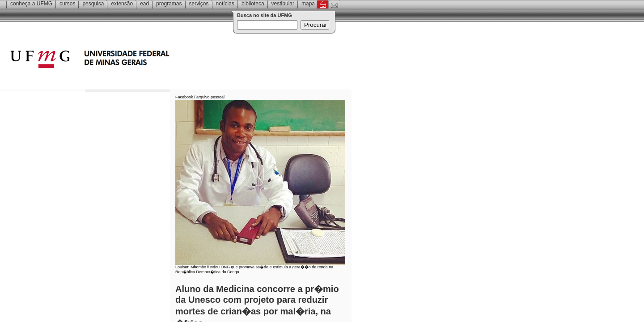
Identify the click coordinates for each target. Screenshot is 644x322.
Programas (169, 4)
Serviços (199, 4)
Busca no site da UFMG (265, 15)
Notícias (225, 4)
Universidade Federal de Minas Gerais (141, 60)
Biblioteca (253, 4)
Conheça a (31, 4)
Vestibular (283, 4)
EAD (144, 4)
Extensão (122, 4)
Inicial (323, 4)
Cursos (67, 4)
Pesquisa (93, 4)
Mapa (308, 4)
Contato (334, 4)
